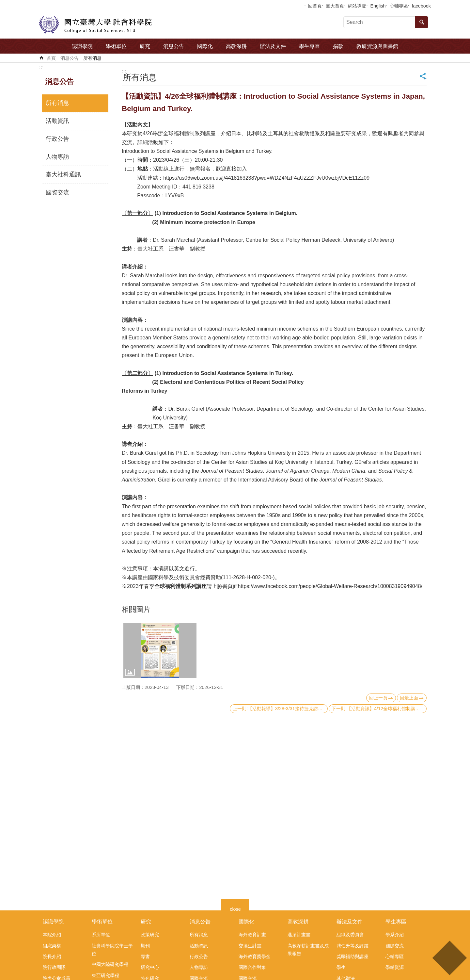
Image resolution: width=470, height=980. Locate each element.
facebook (421, 6)
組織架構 (52, 946)
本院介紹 (52, 935)
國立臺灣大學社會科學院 (95, 25)
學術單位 (116, 46)
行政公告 (57, 139)
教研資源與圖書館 (377, 46)
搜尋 (422, 22)
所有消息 (92, 58)
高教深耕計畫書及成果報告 (308, 950)
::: (41, 67)
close (235, 908)
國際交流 (57, 192)
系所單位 (101, 935)
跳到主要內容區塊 (3, 3)
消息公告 (174, 46)
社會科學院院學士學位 (112, 950)
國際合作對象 (252, 967)
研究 (145, 46)
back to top (449, 958)
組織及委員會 (350, 935)
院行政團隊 (54, 967)
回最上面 (409, 698)
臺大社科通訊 (63, 174)
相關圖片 (136, 609)
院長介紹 (52, 956)
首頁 (51, 58)
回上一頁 (378, 698)
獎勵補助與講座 (352, 956)
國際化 (205, 46)
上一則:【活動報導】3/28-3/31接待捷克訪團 (278, 709)
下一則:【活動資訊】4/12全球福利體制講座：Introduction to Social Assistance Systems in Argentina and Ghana (379, 709)
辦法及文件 (273, 46)
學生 (341, 967)
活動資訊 (57, 121)
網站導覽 (357, 6)
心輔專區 (399, 6)
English (378, 6)
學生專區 (309, 46)
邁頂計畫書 (299, 935)
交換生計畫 (250, 946)
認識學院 (82, 46)
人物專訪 (57, 157)
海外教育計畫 (252, 935)
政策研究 (150, 935)
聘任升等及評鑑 (352, 946)
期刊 (145, 946)
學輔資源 (395, 967)
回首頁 (315, 6)
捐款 (338, 46)
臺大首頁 (335, 6)
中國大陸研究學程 (110, 964)
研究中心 (150, 967)
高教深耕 (236, 46)
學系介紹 (395, 935)
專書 (145, 956)
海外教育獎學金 (255, 956)
